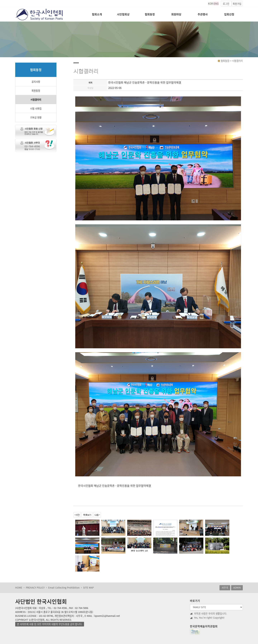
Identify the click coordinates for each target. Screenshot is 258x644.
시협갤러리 (36, 100)
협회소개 (97, 14)
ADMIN (237, 588)
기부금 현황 (36, 117)
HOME (19, 588)
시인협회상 (123, 14)
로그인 (226, 4)
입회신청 (229, 14)
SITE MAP (88, 588)
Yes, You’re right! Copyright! (207, 618)
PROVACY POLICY (35, 588)
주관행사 (203, 14)
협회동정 (150, 14)
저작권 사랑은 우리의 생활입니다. (208, 614)
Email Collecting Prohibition (64, 588)
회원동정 (36, 91)
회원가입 (237, 4)
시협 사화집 (36, 108)
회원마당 (176, 14)
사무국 (225, 588)
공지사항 (36, 82)
